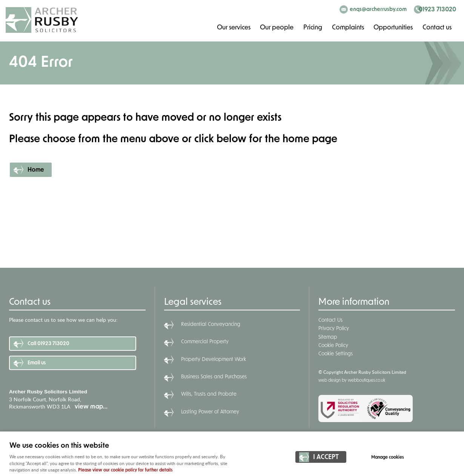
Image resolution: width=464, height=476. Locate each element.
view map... (91, 407)
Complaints (347, 27)
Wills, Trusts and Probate (209, 394)
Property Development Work (214, 360)
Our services (233, 27)
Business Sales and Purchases (214, 377)
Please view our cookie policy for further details (125, 470)
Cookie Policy (333, 346)
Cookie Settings (336, 354)
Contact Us (330, 320)
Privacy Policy (334, 329)
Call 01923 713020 (48, 344)
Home (36, 170)
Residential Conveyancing (211, 325)
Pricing (312, 27)
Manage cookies (389, 458)
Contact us (437, 27)
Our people (276, 27)
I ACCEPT (326, 458)
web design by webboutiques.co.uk (352, 381)
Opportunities (393, 27)
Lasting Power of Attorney (210, 412)
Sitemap (328, 337)
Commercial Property (205, 342)
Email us (37, 363)
